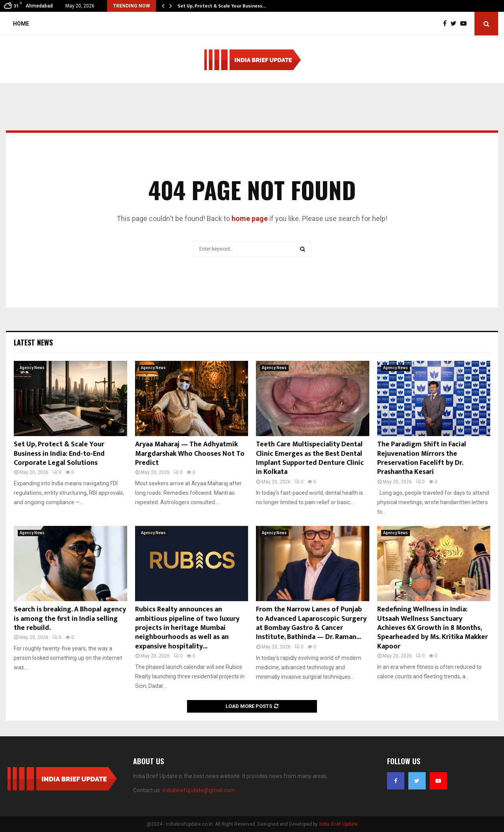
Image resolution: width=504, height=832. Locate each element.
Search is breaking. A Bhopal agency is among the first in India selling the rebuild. (70, 619)
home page (250, 218)
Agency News (32, 368)
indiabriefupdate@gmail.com (198, 790)
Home (21, 24)
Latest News (33, 342)
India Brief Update (338, 824)
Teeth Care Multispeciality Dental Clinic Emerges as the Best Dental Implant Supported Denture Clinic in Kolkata (310, 458)
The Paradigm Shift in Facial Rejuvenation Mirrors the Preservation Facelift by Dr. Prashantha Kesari (422, 458)
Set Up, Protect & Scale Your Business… (222, 6)
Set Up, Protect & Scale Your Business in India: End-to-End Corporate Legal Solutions (59, 454)
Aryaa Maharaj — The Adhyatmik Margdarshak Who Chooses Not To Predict (190, 454)
